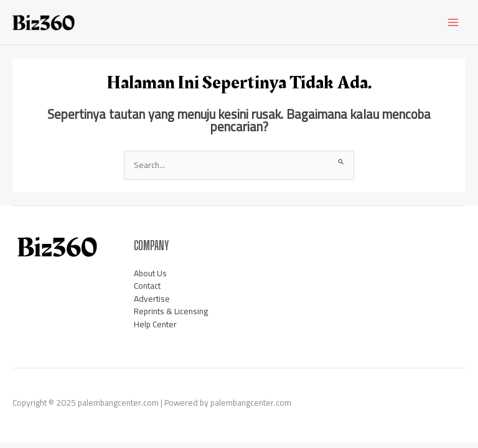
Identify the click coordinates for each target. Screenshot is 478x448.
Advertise (152, 299)
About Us (150, 273)
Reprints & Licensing (171, 311)
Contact (147, 286)
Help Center (155, 324)
